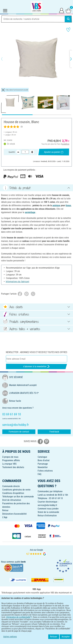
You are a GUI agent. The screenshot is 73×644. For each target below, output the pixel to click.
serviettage (30, 212)
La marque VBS (9, 464)
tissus (68, 205)
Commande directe (11, 486)
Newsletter (43, 467)
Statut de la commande (48, 512)
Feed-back (54, 432)
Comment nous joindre (48, 509)
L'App (5, 517)
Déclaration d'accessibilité (14, 514)
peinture (56, 205)
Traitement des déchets (13, 467)
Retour (5, 510)
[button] (4, 59)
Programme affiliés (11, 460)
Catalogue (42, 457)
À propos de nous (10, 457)
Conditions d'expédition (13, 493)
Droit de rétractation (12, 500)
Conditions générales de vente (16, 490)
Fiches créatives (45, 471)
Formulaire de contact (19, 432)
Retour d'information (47, 516)
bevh (23, 562)
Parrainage (43, 464)
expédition (66, 144)
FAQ (40, 474)
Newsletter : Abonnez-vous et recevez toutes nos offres (36, 352)
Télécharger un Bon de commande (18, 497)
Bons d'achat (44, 460)
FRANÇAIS (36, 612)
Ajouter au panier (54, 152)
